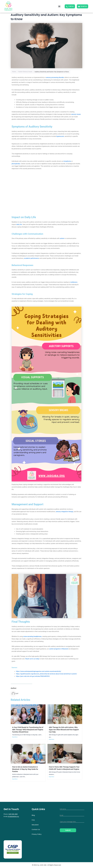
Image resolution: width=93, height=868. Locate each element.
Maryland (35, 825)
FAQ (33, 820)
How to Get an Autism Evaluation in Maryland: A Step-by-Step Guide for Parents (26, 769)
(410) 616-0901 (13, 814)
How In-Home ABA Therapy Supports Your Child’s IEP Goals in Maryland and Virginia (64, 769)
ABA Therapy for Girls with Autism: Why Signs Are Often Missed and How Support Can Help (64, 730)
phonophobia (16, 164)
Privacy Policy (37, 834)
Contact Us (36, 829)
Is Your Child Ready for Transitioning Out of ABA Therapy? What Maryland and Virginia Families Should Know (28, 730)
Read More (15, 737)
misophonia (67, 161)
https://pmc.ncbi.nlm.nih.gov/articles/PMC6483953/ (33, 676)
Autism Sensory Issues (25, 72)
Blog (33, 815)
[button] (59, 6)
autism (62, 238)
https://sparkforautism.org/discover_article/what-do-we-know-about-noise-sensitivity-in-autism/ (46, 674)
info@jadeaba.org (13, 817)
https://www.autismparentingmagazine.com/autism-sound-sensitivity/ (39, 671)
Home (14, 72)
